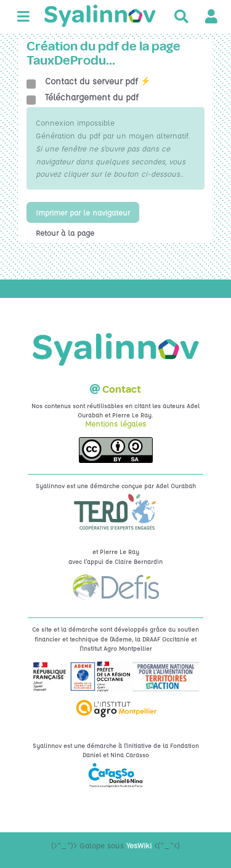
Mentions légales (115, 424)
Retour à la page (65, 233)
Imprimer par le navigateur (83, 212)
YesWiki (139, 845)
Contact (122, 389)
